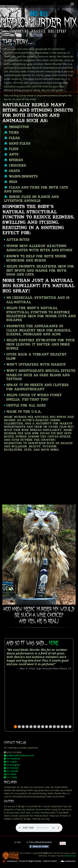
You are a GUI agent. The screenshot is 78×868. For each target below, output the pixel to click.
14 (66, 727)
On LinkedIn (11, 771)
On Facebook (12, 759)
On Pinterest (11, 768)
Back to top (71, 856)
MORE (54, 643)
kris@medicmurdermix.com (19, 755)
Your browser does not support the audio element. (39, 828)
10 (50, 727)
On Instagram (12, 765)
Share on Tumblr (39, 846)
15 (70, 727)
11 (54, 727)
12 (58, 727)
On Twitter (11, 762)
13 (62, 727)
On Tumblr (11, 777)
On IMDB (10, 774)
